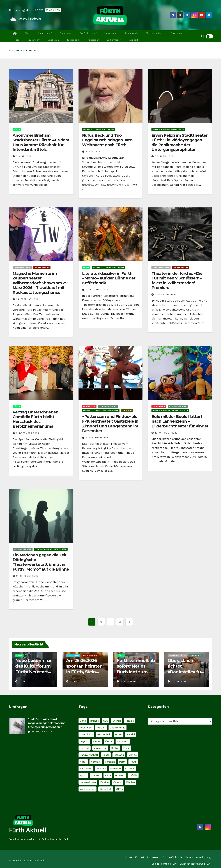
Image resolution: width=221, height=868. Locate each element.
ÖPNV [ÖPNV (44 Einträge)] (120, 789)
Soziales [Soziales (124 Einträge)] (130, 769)
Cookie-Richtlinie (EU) (164, 864)
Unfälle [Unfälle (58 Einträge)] (133, 775)
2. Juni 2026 (24, 156)
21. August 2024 (42, 732)
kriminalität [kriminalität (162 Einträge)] (100, 748)
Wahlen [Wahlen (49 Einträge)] (130, 782)
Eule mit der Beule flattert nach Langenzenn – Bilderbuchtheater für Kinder (180, 421)
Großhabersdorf (88, 33)
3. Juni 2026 (27, 681)
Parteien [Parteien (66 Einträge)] (110, 762)
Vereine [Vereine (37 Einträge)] (104, 782)
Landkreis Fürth (22, 268)
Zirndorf (134, 40)
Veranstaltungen (108, 406)
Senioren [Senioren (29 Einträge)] (116, 769)
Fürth (27, 33)
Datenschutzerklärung (198, 857)
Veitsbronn (93, 40)
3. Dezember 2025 (28, 433)
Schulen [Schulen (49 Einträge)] (101, 769)
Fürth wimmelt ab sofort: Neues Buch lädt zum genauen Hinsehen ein (136, 672)
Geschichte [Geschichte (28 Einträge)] (86, 734)
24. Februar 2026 (27, 299)
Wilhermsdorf (114, 40)
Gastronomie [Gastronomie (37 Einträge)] (118, 728)
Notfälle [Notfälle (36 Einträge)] (96, 762)
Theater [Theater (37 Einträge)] (96, 775)
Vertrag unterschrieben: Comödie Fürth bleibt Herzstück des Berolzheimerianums (36, 419)
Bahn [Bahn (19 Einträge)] (83, 721)
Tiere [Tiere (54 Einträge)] (108, 775)
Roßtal (16, 40)
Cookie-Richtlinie (173, 857)
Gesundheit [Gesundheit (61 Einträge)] (104, 734)
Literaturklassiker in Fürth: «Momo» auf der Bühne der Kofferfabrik (109, 278)
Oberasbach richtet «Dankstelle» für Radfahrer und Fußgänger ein (185, 672)
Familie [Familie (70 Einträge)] (130, 721)
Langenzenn (111, 33)
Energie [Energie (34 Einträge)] (117, 721)
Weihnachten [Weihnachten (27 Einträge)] (88, 789)
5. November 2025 (97, 438)
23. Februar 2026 (97, 290)
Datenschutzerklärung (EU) (195, 864)
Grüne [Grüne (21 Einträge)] (119, 734)
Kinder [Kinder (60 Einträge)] (97, 741)
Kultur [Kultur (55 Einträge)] (115, 748)
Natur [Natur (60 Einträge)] (83, 762)
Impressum (154, 857)
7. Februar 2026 (165, 295)
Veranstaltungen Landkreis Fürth (101, 411)
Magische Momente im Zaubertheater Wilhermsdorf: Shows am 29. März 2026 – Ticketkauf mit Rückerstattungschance (40, 283)
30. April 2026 (164, 156)
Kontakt (140, 857)
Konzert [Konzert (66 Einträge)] (85, 748)
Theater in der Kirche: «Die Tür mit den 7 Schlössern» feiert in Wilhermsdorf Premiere (177, 281)
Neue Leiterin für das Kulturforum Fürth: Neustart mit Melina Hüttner (33, 672)
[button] (203, 36)
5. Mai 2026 (93, 152)
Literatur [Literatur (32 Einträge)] (119, 755)
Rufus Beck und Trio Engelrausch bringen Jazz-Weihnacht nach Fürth (108, 140)
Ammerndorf (45, 33)
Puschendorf (178, 33)
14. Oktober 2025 (27, 576)
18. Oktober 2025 (166, 433)
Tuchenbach (73, 40)
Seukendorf (34, 40)
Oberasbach (131, 33)
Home (129, 857)
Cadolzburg (66, 33)
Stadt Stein (53, 40)
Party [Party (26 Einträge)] (122, 762)
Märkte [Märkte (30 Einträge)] (133, 755)
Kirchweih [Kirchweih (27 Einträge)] (123, 741)
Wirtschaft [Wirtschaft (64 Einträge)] (106, 789)
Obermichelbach (154, 33)
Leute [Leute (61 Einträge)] (106, 755)
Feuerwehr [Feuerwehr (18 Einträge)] (86, 728)
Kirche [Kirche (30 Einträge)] (109, 741)
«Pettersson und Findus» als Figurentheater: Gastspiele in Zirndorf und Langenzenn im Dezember (110, 424)
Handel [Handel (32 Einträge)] (131, 734)
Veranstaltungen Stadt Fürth (99, 129)
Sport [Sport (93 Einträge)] (83, 775)
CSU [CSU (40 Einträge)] (106, 721)
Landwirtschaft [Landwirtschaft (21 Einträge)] (89, 755)
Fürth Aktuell (27, 830)
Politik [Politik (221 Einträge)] (133, 762)
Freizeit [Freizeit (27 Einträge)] (101, 728)
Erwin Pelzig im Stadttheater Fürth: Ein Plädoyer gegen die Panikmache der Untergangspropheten (179, 142)
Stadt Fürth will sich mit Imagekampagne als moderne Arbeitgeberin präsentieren (47, 723)
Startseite (16, 50)
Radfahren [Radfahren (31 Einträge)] (86, 769)
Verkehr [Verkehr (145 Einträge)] (117, 782)
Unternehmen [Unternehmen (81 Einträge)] (88, 782)
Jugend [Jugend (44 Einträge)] (84, 741)
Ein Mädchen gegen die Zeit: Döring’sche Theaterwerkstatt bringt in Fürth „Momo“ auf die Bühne (41, 562)
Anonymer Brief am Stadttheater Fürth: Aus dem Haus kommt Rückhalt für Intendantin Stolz (41, 142)
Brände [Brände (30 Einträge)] (95, 721)
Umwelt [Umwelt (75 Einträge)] (120, 775)
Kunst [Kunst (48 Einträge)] (126, 748)
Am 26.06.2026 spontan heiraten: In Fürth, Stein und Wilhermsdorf (85, 672)
